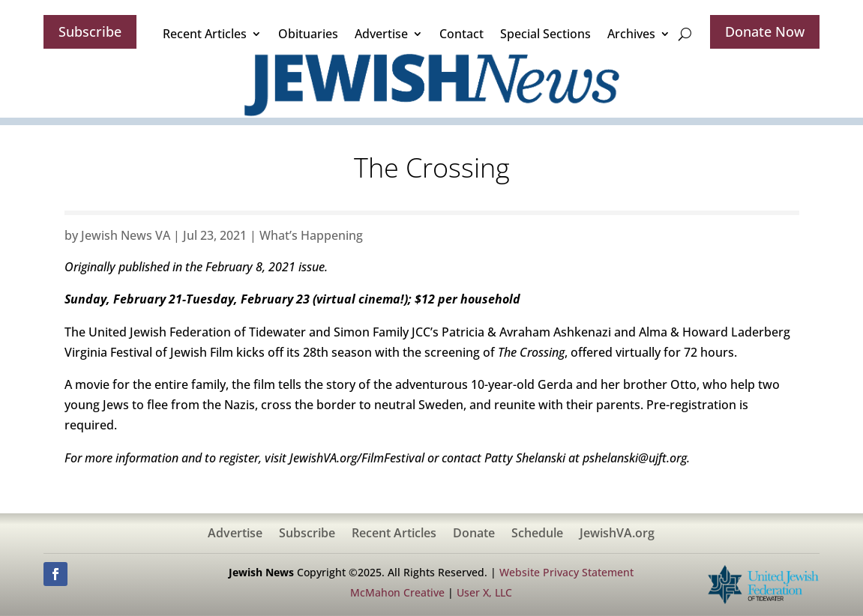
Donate (474, 534)
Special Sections (545, 34)
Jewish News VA (126, 235)
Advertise (381, 34)
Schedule (537, 534)
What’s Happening (311, 235)
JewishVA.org (617, 534)
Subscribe (90, 31)
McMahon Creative (397, 592)
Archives (631, 34)
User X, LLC (484, 592)
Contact (461, 34)
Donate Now (765, 31)
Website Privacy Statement (566, 572)
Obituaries (308, 34)
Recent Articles (205, 34)
